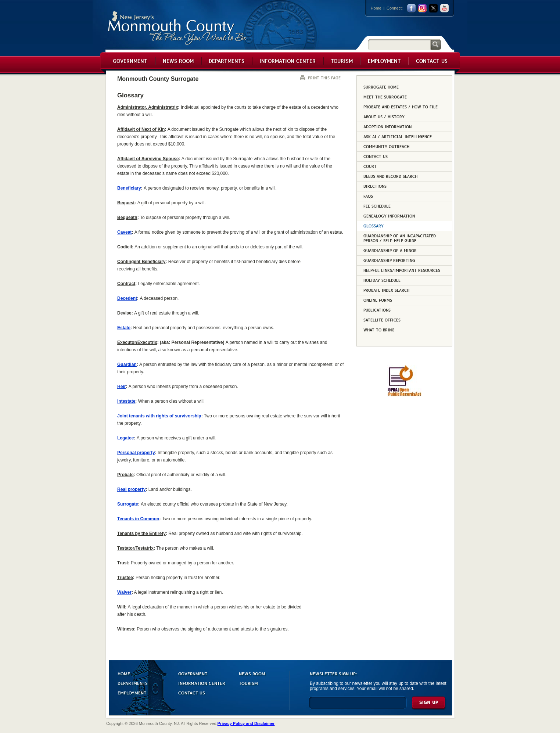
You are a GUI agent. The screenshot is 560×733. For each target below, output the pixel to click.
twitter (433, 8)
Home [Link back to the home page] (376, 8)
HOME (124, 673)
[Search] (399, 44)
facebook (411, 8)
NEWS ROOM (252, 673)
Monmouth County (178, 28)
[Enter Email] (358, 706)
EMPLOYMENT (132, 692)
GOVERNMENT (193, 673)
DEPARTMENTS (133, 683)
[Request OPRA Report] (404, 395)
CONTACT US (192, 692)
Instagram (422, 8)
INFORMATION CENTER (202, 683)
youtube (444, 8)
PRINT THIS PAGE (324, 78)
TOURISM (248, 683)
